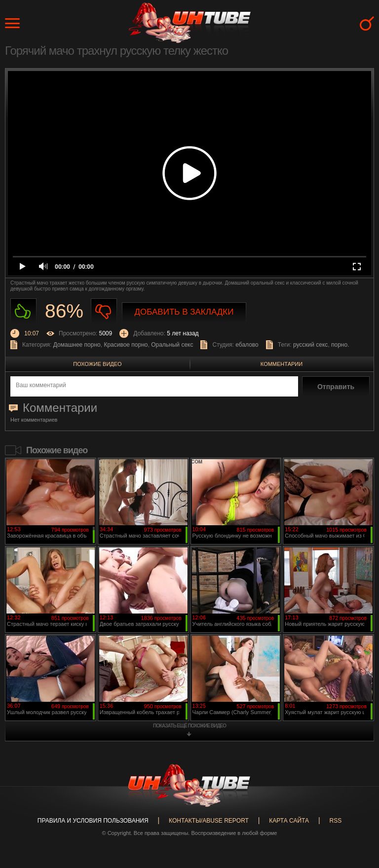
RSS (335, 821)
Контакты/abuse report (209, 821)
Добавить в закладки (184, 312)
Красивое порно (126, 345)
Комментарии (282, 364)
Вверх (357, 817)
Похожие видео (97, 364)
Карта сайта (289, 821)
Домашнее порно (77, 345)
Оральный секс (172, 345)
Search (367, 23)
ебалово (247, 345)
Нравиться (23, 311)
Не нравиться (104, 311)
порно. (340, 345)
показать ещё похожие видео (189, 726)
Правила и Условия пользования (93, 821)
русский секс (310, 345)
